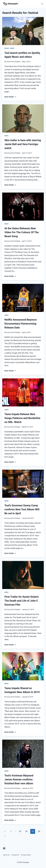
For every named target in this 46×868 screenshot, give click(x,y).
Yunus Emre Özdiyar (13, 62)
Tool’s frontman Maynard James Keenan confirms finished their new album (19, 779)
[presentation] (23, 31)
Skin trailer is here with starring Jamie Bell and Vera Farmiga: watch (23, 144)
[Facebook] (4, 848)
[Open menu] (42, 4)
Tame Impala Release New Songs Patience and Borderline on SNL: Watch (22, 418)
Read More (10, 97)
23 (20, 831)
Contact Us (15, 855)
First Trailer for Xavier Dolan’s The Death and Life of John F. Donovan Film (22, 601)
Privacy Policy (26, 855)
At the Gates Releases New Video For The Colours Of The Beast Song (22, 232)
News (12, 48)
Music (7, 48)
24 (26, 831)
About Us (6, 855)
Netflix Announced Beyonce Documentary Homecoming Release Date (21, 324)
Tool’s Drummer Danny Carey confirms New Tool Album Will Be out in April (22, 509)
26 (39, 831)
